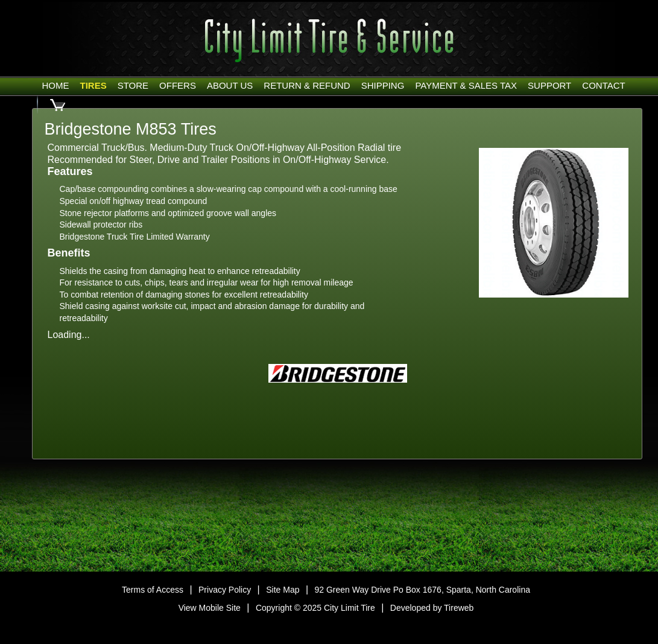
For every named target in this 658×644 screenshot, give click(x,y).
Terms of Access (153, 590)
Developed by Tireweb (432, 608)
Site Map (283, 590)
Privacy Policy (225, 590)
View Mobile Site (210, 608)
